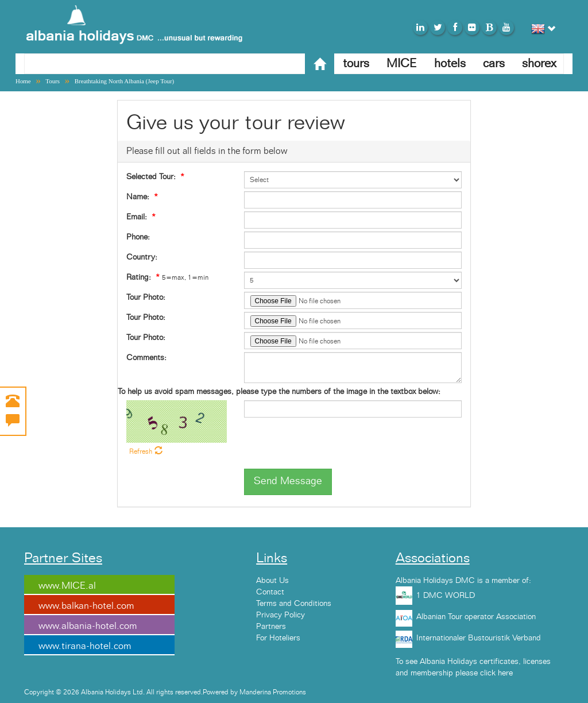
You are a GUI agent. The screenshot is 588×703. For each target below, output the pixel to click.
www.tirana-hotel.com (85, 646)
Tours (53, 81)
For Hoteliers (278, 638)
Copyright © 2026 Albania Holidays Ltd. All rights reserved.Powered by (132, 692)
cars (494, 63)
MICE (402, 63)
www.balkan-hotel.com (86, 606)
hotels (450, 63)
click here (496, 673)
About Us (272, 581)
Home (23, 81)
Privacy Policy (281, 615)
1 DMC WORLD (446, 596)
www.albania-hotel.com (88, 626)
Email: (137, 217)
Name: (138, 197)
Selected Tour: (151, 177)
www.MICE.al (67, 586)
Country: (142, 257)
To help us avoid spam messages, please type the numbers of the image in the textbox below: (279, 392)
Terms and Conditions (294, 604)
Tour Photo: (146, 298)
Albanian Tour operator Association (476, 617)
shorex (539, 63)
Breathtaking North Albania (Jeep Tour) (125, 81)
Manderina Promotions (273, 692)
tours (356, 63)
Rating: (139, 277)
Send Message (288, 481)
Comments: (146, 358)
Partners (271, 627)
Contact (270, 592)
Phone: (138, 237)
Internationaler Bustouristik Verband (479, 638)
